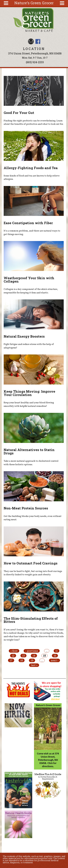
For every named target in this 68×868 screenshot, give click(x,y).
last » (34, 665)
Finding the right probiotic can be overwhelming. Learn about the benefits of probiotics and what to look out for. (34, 122)
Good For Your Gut (19, 113)
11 (57, 651)
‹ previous (32, 651)
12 (13, 656)
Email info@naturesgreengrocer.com (31, 41)
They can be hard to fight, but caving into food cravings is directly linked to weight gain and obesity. (33, 573)
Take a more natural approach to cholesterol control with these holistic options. (31, 463)
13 (23, 656)
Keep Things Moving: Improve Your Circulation (29, 393)
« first (14, 651)
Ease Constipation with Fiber (28, 223)
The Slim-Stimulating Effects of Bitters (31, 620)
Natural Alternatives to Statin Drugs (29, 451)
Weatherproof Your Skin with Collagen (29, 280)
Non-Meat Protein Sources (26, 508)
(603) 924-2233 (35, 62)
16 (55, 656)
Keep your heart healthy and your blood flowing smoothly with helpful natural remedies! (29, 404)
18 (22, 660)
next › (55, 660)
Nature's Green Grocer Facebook (38, 41)
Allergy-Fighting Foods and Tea (31, 168)
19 (32, 660)
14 (34, 656)
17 (11, 660)
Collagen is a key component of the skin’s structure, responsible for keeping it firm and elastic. (31, 291)
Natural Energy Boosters (24, 336)
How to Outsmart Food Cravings (31, 563)
